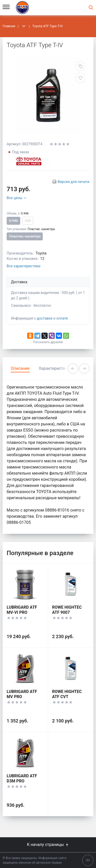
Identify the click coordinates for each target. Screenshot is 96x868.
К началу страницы (48, 845)
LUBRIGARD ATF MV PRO (22, 694)
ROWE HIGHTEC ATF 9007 (67, 610)
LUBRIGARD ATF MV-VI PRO (22, 610)
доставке (45, 318)
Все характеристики (24, 266)
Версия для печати (73, 182)
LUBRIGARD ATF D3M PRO (22, 778)
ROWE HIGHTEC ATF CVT (67, 694)
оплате (62, 318)
